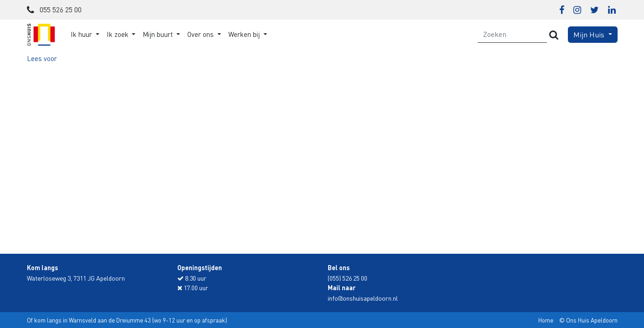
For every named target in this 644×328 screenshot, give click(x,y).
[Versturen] (554, 34)
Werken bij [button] (245, 34)
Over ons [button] (201, 34)
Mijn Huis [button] (590, 34)
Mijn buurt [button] (159, 34)
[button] (42, 58)
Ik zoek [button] (118, 34)
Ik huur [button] (82, 34)
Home (546, 320)
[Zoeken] (513, 34)
